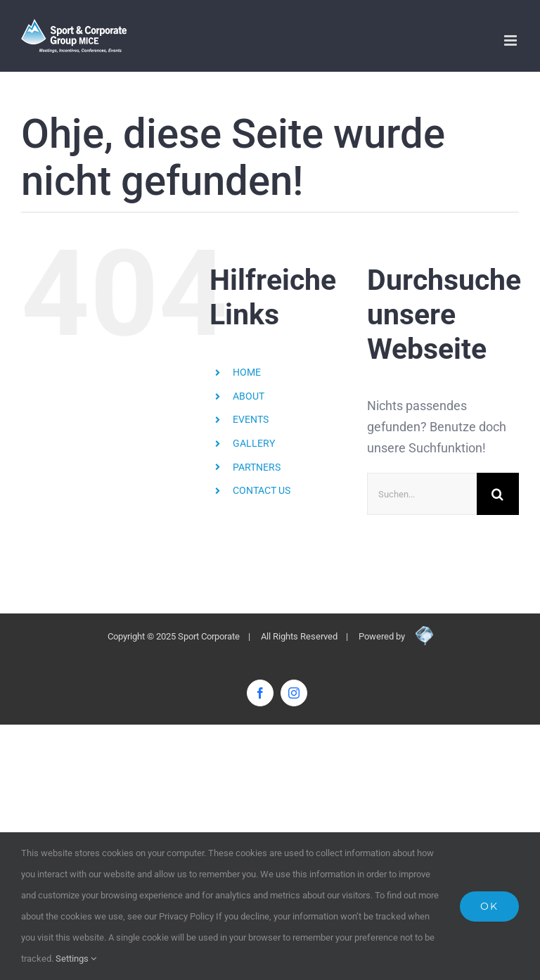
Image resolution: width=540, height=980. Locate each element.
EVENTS (251, 419)
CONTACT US (262, 490)
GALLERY (254, 443)
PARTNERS (257, 467)
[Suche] (498, 494)
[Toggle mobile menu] (512, 40)
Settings (76, 959)
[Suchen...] (422, 494)
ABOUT (249, 396)
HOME (247, 372)
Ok (489, 906)
